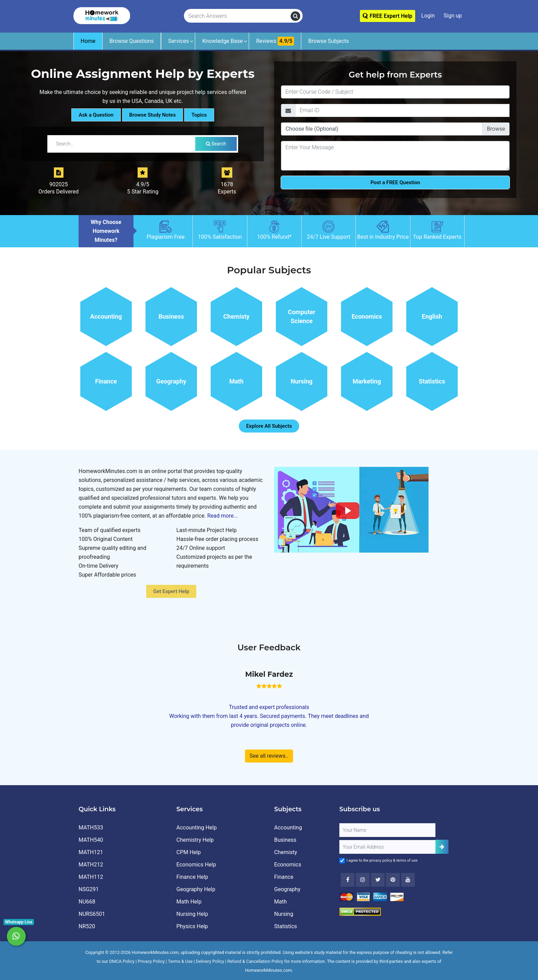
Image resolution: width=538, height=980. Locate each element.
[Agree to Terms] (342, 861)
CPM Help (189, 852)
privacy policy (381, 860)
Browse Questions (132, 41)
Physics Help (192, 926)
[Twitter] (378, 880)
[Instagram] (363, 880)
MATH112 (91, 877)
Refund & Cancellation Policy (255, 961)
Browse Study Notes (153, 115)
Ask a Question (96, 115)
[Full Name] (387, 830)
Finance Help (192, 877)
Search (216, 144)
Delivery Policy (210, 961)
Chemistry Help (195, 840)
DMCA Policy (122, 961)
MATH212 (91, 865)
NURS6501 (92, 914)
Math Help (189, 902)
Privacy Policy (151, 961)
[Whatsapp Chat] (16, 936)
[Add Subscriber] (442, 847)
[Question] (395, 156)
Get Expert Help (171, 591)
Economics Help (196, 865)
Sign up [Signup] (453, 16)
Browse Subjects (329, 41)
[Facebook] (348, 880)
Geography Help (196, 889)
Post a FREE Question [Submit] (395, 182)
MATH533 (91, 828)
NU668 (87, 902)
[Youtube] (393, 880)
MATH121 (91, 852)
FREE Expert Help (387, 16)
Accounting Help (197, 828)
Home (88, 41)
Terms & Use (180, 961)
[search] (295, 16)
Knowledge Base (222, 41)
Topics (199, 115)
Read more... (223, 516)
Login (428, 16)
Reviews (275, 41)
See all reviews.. (269, 756)
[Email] (402, 110)
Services (178, 41)
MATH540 (91, 840)
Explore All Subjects (269, 426)
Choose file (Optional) (312, 129)
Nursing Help (192, 914)
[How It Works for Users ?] (351, 509)
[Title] (395, 92)
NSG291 (89, 889)
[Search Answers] (237, 16)
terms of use (407, 860)
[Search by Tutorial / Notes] (123, 144)
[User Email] (387, 847)
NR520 (87, 926)
